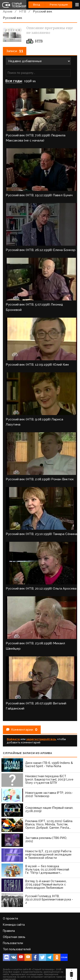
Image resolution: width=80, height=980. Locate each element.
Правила (9, 931)
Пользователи (13, 943)
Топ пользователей (17, 949)
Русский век (43, 11)
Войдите (13, 739)
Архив (8, 11)
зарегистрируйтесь (41, 739)
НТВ (23, 11)
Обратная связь (14, 937)
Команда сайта (14, 925)
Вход (37, 5)
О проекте (10, 918)
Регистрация (59, 5)
